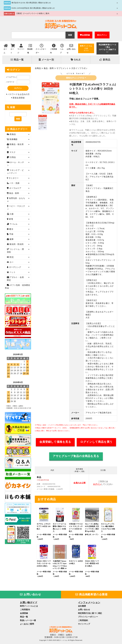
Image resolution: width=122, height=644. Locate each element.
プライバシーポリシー (88, 617)
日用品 (13, 158)
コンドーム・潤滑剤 (15, 252)
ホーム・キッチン (15, 165)
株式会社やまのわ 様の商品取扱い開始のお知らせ (31, 3)
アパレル (13, 225)
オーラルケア (15, 189)
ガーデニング (15, 268)
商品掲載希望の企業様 (91, 594)
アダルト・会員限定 (15, 280)
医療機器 (13, 140)
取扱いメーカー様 (28, 620)
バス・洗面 (14, 184)
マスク (12, 153)
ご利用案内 (25, 610)
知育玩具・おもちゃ (16, 201)
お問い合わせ (30, 594)
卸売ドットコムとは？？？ (86, 48)
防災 (11, 258)
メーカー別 (46, 60)
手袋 (11, 235)
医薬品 (13, 135)
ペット (12, 273)
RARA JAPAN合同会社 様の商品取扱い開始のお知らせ (33, 8)
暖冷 (11, 230)
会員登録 (85, 35)
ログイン (102, 35)
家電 (11, 220)
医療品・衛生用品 (15, 147)
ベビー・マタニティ (16, 209)
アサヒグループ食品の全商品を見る (76, 456)
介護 (11, 215)
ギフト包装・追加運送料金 (18, 288)
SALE (76, 60)
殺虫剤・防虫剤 (16, 245)
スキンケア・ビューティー (15, 173)
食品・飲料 (49, 68)
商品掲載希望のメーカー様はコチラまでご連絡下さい (107, 48)
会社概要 (82, 606)
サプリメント (63, 68)
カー (11, 263)
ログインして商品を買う (96, 442)
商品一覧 (17, 60)
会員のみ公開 (80, 483)
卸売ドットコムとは (29, 606)
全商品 (38, 68)
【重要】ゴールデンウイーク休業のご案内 (32, 13)
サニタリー (13, 179)
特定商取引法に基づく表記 (90, 613)
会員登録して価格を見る (55, 442)
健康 (11, 240)
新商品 (105, 60)
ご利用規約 (83, 620)
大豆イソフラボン (79, 68)
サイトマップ (84, 624)
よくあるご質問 (27, 624)
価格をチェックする (76, 78)
